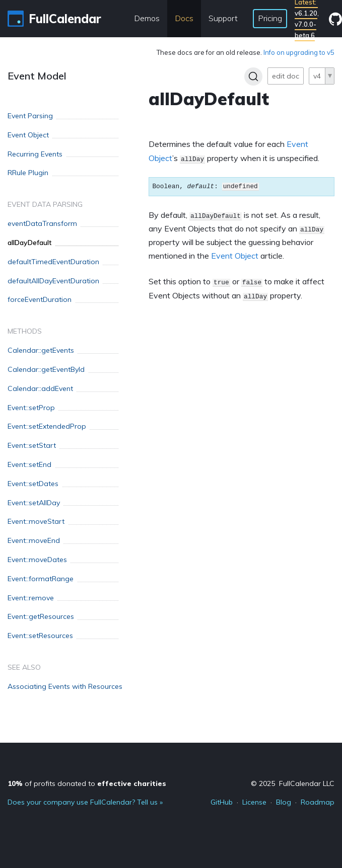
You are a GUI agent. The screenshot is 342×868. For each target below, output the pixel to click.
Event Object (235, 256)
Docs (184, 18)
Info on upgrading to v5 (299, 52)
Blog (284, 802)
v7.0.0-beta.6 (305, 30)
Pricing (270, 18)
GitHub (222, 802)
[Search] (253, 76)
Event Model (37, 76)
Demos (147, 18)
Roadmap (318, 802)
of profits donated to (87, 783)
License (254, 802)
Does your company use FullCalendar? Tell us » (85, 802)
